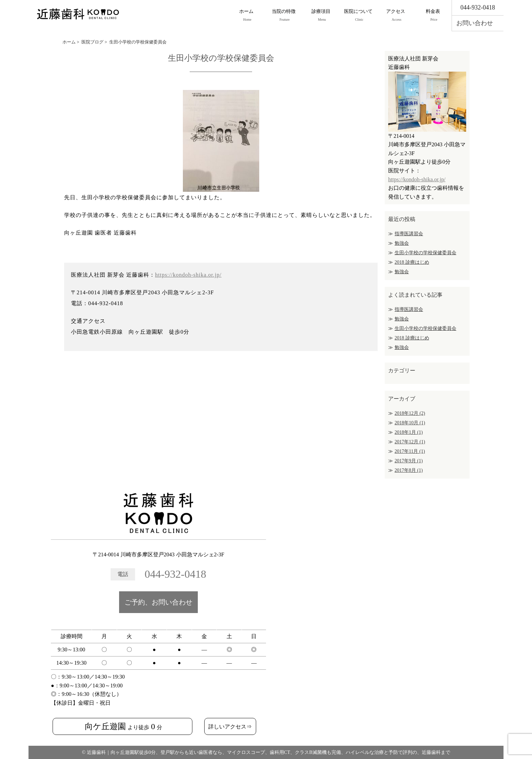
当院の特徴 (284, 16)
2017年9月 (409, 461)
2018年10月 (410, 423)
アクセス (396, 16)
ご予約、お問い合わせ (158, 602)
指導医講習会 (409, 234)
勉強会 (402, 243)
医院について (358, 16)
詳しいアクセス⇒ (230, 727)
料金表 (433, 16)
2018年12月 (410, 413)
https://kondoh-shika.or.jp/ (188, 275)
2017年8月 (409, 470)
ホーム (246, 16)
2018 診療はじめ (412, 262)
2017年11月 (410, 451)
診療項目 (321, 16)
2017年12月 (410, 442)
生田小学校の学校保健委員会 (425, 253)
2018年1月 (409, 432)
